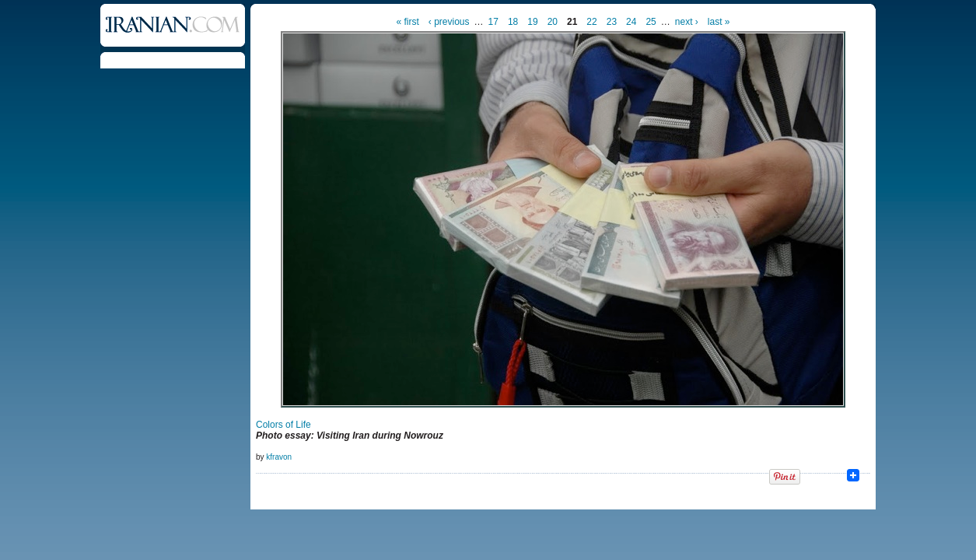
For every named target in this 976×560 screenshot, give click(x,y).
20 (553, 22)
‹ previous (449, 22)
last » (719, 22)
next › (687, 22)
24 (631, 22)
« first (408, 22)
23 (612, 22)
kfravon (279, 457)
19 (532, 22)
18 (513, 22)
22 (591, 22)
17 (493, 22)
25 (651, 22)
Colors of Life (283, 425)
